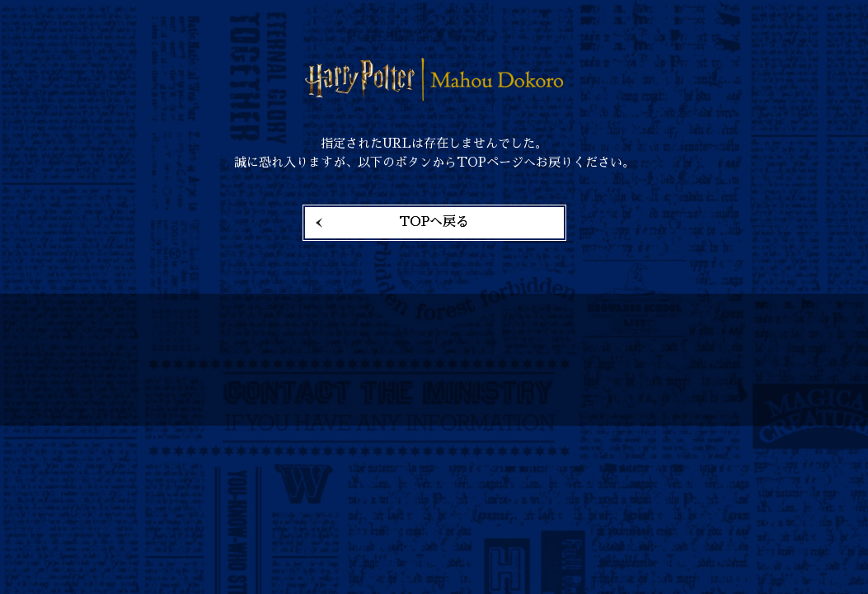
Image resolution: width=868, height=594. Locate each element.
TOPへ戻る (434, 222)
